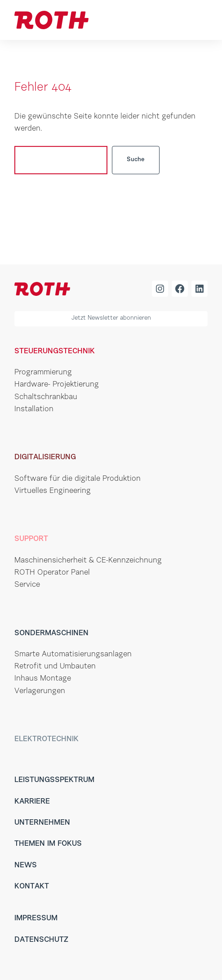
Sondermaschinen (51, 633)
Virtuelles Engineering (53, 491)
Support (31, 539)
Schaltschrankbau (46, 397)
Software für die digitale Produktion (78, 479)
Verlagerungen (40, 691)
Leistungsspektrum (54, 780)
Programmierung (43, 372)
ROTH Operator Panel (52, 573)
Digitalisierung (45, 457)
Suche (136, 160)
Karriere (32, 802)
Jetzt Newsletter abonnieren (111, 318)
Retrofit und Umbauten (55, 666)
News (26, 865)
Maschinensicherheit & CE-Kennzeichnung (88, 560)
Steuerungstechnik (55, 351)
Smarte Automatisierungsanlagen (73, 654)
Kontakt (32, 886)
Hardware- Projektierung (57, 385)
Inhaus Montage (43, 679)
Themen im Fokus (48, 844)
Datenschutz (41, 940)
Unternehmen (42, 823)
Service (27, 585)
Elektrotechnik (47, 739)
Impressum (36, 918)
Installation (34, 409)
